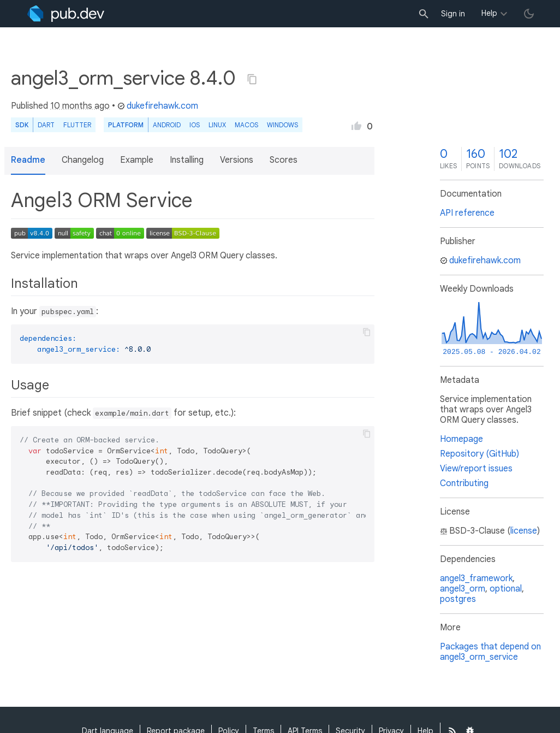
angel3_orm (463, 589)
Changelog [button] (83, 160)
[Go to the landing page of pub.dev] (66, 14)
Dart (46, 125)
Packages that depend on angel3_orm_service (490, 652)
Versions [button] (237, 160)
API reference (467, 213)
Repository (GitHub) (479, 454)
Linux (217, 125)
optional (506, 589)
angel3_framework (476, 578)
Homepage (461, 439)
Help (489, 13)
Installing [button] (187, 160)
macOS (246, 125)
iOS (195, 125)
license (524, 531)
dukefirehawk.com (158, 106)
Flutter (77, 125)
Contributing (464, 483)
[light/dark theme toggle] (529, 14)
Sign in (453, 14)
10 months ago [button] (80, 106)
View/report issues (476, 469)
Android (167, 125)
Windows (282, 125)
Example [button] (137, 160)
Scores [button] (284, 160)
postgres (458, 599)
